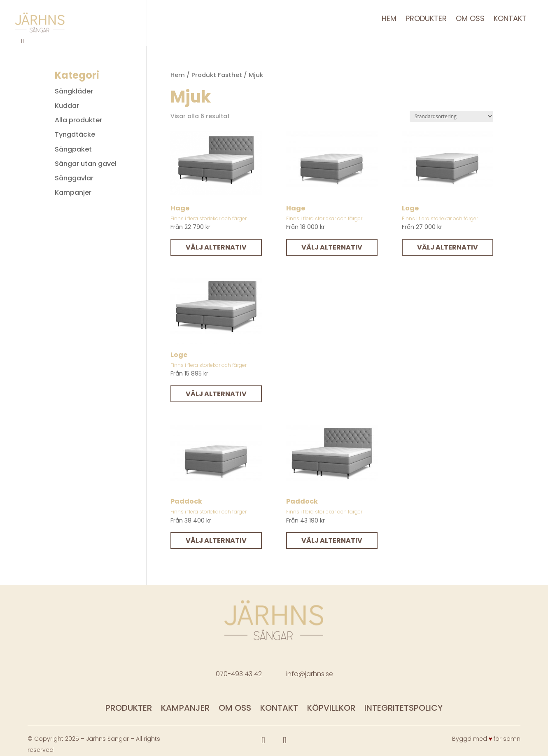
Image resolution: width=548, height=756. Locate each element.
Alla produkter (78, 120)
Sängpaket (73, 149)
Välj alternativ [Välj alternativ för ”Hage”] (216, 247)
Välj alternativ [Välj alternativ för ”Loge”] (448, 247)
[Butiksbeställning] (451, 116)
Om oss (470, 20)
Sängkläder (74, 91)
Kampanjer (73, 192)
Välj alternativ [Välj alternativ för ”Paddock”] (216, 540)
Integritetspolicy (403, 709)
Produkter (426, 20)
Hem (389, 20)
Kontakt (510, 20)
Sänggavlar (74, 178)
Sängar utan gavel (86, 164)
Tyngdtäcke (75, 134)
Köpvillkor (331, 709)
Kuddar (67, 106)
